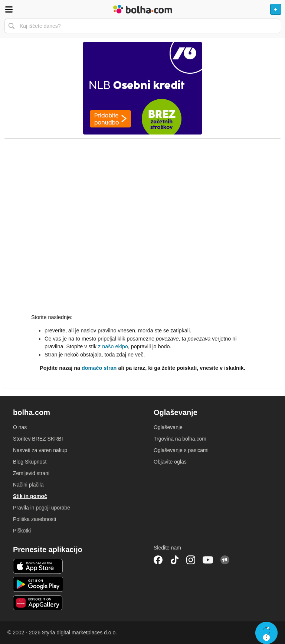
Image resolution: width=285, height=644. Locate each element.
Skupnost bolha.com (225, 560)
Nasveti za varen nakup (40, 450)
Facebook (158, 560)
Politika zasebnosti (35, 519)
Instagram (191, 560)
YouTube (208, 560)
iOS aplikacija (38, 566)
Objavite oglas (170, 462)
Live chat (266, 633)
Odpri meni (9, 9)
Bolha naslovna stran (142, 9)
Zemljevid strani (31, 473)
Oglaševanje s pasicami (181, 450)
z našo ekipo (113, 346)
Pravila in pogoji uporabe (42, 508)
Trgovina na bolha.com (180, 439)
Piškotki (22, 531)
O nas (20, 427)
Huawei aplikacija (38, 603)
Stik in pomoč (30, 496)
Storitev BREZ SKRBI (38, 439)
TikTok (174, 560)
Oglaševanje (168, 427)
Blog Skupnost (30, 462)
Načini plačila (28, 485)
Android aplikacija (38, 584)
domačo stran (99, 368)
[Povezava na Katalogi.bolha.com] (142, 88)
